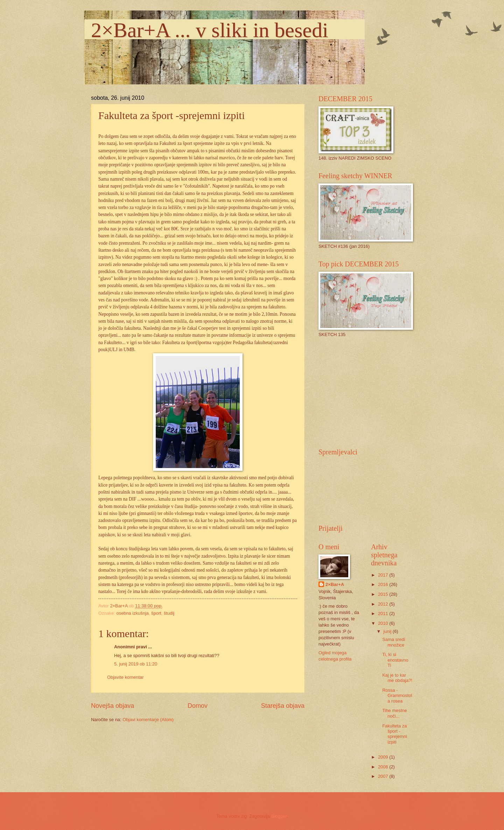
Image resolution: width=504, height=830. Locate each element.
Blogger (279, 816)
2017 (384, 575)
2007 (384, 776)
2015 (384, 594)
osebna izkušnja (133, 613)
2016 (384, 584)
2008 (384, 767)
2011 (384, 613)
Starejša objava (283, 706)
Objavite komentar (125, 677)
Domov (198, 706)
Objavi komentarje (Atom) (148, 720)
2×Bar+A (335, 584)
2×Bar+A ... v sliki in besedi (210, 30)
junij (388, 631)
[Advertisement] (371, 392)
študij (169, 613)
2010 (384, 623)
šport (156, 613)
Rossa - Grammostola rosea (397, 696)
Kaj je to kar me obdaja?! (397, 678)
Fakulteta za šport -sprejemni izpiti (395, 734)
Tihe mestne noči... (394, 713)
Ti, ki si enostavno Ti (395, 660)
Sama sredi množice (394, 642)
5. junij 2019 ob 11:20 (136, 664)
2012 (384, 604)
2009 (384, 757)
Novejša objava (113, 706)
